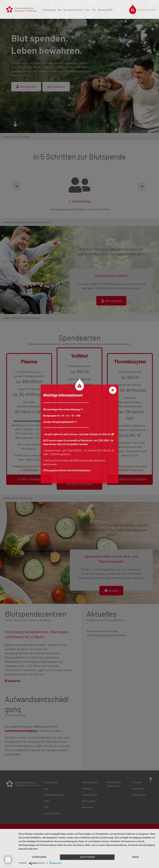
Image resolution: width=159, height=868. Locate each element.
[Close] (113, 390)
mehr (136, 857)
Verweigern (39, 857)
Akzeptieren (87, 857)
